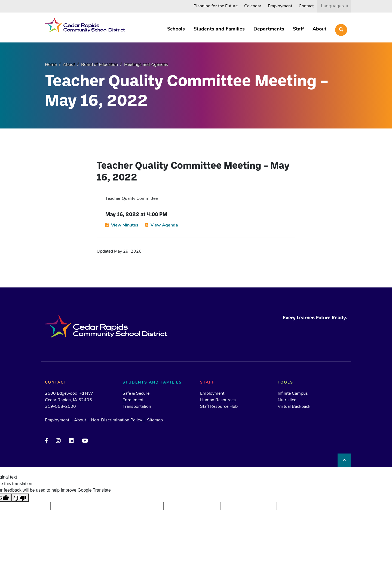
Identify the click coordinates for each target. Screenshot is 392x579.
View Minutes (125, 225)
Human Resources (218, 400)
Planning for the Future (216, 6)
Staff (298, 29)
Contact (306, 6)
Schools (176, 29)
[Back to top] (344, 460)
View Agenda (164, 225)
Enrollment (133, 400)
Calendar (253, 6)
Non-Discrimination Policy (117, 420)
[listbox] (334, 6)
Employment (280, 6)
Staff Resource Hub (219, 407)
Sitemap (155, 420)
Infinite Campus (293, 394)
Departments (269, 29)
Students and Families (219, 29)
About (319, 29)
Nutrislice (287, 400)
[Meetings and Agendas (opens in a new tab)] (143, 65)
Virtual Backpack (294, 407)
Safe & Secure (136, 394)
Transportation (137, 407)
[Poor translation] (20, 498)
